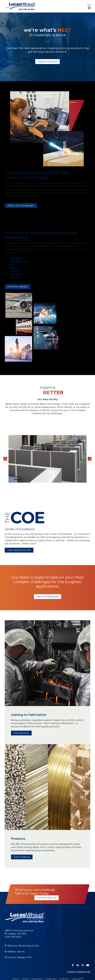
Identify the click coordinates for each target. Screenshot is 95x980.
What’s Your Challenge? (21, 206)
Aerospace (16, 258)
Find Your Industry (18, 287)
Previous (5, 459)
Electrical (15, 277)
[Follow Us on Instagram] (83, 965)
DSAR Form (64, 979)
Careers (15, 979)
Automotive (16, 274)
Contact (25, 979)
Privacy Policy (37, 979)
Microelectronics (19, 261)
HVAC (13, 267)
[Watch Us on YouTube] (88, 965)
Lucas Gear (76, 979)
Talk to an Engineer (47, 597)
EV (11, 264)
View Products (22, 857)
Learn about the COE (19, 550)
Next (90, 459)
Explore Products (47, 62)
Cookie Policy (51, 979)
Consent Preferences (79, 972)
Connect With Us (47, 898)
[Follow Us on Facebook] (73, 965)
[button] (89, 7)
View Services (21, 733)
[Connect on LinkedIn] (78, 965)
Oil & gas (15, 271)
